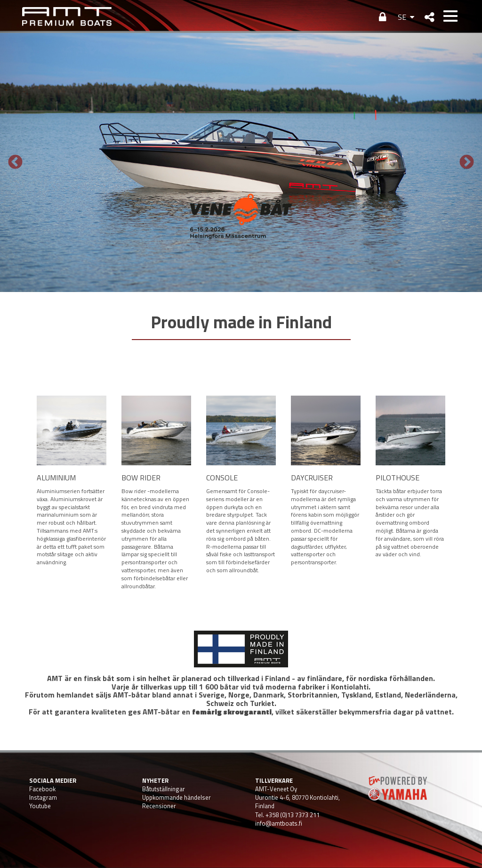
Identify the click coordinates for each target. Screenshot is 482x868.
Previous (15, 163)
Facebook (42, 789)
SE (402, 17)
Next (467, 163)
